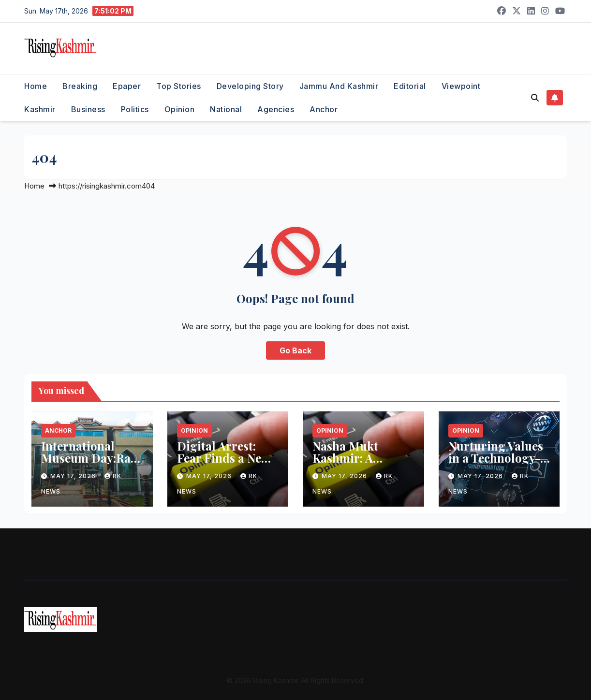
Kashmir (40, 109)
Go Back (295, 350)
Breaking (80, 86)
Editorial (410, 86)
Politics (135, 109)
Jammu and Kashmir (339, 86)
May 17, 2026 (74, 476)
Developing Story (250, 86)
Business (88, 109)
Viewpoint (461, 86)
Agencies (276, 109)
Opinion (180, 109)
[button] (535, 98)
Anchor (324, 109)
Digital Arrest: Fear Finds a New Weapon (223, 458)
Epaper (127, 86)
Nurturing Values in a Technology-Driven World (496, 458)
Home (36, 86)
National (226, 109)
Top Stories (179, 86)
